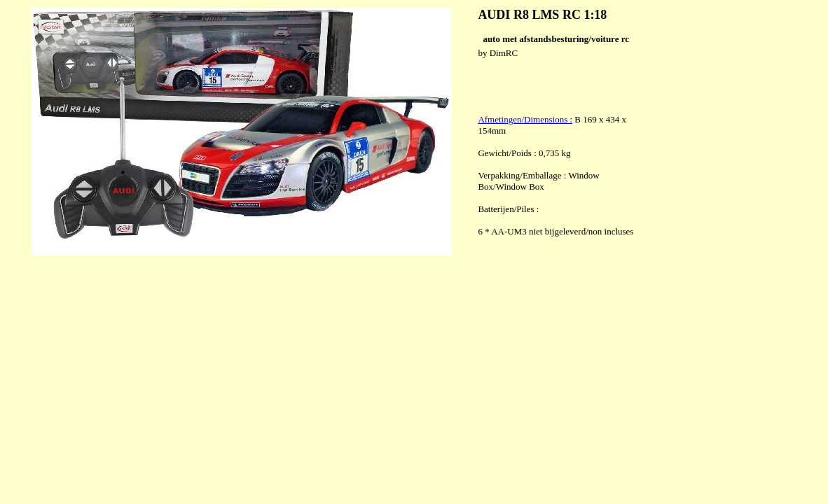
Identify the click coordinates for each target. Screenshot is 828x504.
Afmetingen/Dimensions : (525, 119)
